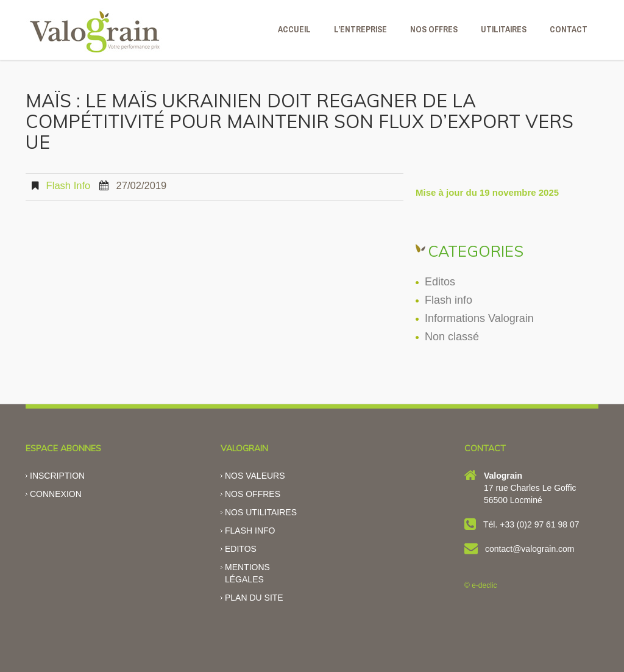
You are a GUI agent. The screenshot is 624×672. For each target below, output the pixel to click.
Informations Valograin (479, 318)
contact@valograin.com (530, 549)
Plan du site (254, 598)
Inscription (57, 476)
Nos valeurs (255, 476)
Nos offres (253, 494)
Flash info (69, 186)
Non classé (452, 337)
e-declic (484, 585)
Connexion (56, 494)
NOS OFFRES (434, 29)
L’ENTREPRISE (360, 29)
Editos (440, 282)
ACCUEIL (294, 29)
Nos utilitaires (261, 512)
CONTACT (569, 29)
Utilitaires (504, 29)
